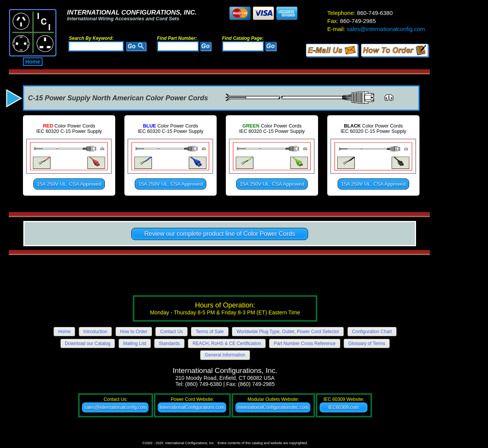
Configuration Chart (372, 332)
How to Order (134, 332)
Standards (169, 343)
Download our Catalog (88, 343)
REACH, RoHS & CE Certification (227, 343)
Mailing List (135, 343)
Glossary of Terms (367, 343)
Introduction (95, 332)
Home (33, 62)
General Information (225, 355)
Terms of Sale (210, 332)
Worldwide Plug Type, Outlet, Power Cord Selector (288, 332)
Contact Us (171, 332)
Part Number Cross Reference (304, 343)
